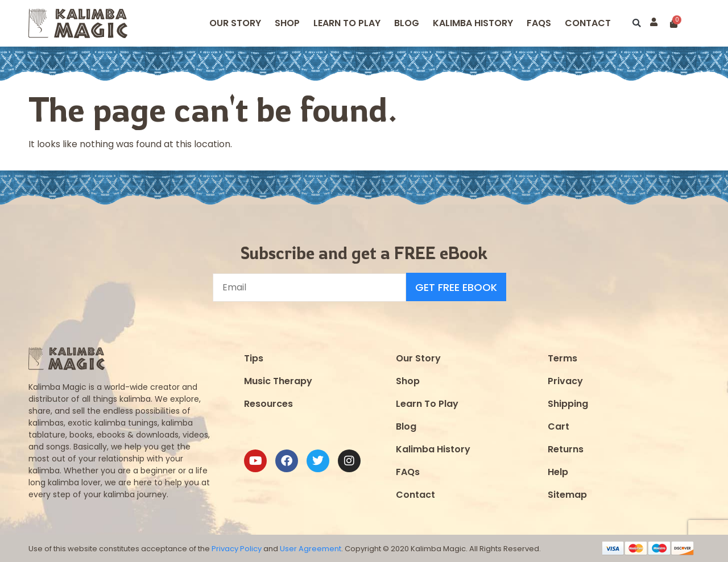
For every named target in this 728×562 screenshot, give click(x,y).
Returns (566, 449)
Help (558, 471)
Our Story (235, 23)
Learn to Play (347, 23)
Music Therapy (278, 380)
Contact (588, 23)
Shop (287, 23)
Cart (559, 426)
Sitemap (567, 494)
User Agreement (311, 548)
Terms (562, 358)
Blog (407, 23)
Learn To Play (427, 403)
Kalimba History (473, 23)
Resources (268, 403)
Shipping (568, 403)
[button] (637, 24)
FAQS (539, 23)
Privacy (565, 380)
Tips (254, 358)
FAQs (408, 471)
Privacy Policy (237, 548)
